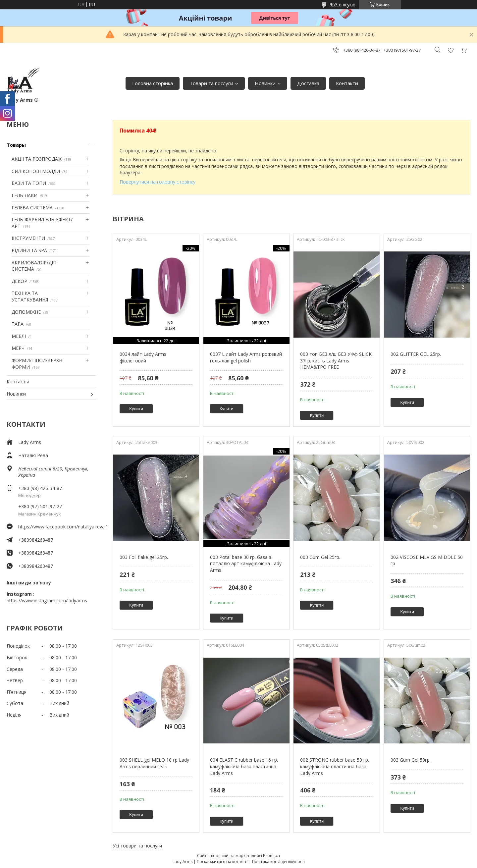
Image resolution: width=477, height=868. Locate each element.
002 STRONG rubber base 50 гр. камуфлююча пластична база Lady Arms (335, 766)
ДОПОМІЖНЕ (26, 312)
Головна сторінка (153, 83)
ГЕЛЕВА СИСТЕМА (32, 208)
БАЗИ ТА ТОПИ (29, 183)
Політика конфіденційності (278, 862)
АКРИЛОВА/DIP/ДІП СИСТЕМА (34, 266)
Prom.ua (271, 855)
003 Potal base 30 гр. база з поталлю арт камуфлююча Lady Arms (246, 564)
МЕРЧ (18, 348)
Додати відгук (450, 50)
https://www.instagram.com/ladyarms (47, 600)
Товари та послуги (211, 83)
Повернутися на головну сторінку (158, 182)
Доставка (308, 83)
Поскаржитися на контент (222, 862)
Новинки (265, 83)
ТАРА (18, 324)
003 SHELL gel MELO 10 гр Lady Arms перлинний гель (154, 763)
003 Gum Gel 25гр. (320, 557)
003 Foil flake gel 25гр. (144, 557)
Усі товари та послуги (137, 846)
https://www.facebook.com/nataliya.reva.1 (57, 527)
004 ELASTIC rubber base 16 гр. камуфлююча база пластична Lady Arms (244, 766)
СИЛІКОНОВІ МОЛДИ (36, 171)
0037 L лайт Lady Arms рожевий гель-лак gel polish (246, 357)
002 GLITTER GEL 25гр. (416, 354)
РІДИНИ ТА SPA (29, 250)
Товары (16, 145)
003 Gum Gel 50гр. (411, 760)
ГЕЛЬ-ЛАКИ (25, 195)
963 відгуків (343, 4)
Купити (136, 409)
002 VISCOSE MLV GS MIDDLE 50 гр (427, 560)
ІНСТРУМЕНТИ (28, 238)
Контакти (347, 83)
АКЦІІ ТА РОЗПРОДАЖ (37, 159)
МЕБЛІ (19, 336)
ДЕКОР (19, 281)
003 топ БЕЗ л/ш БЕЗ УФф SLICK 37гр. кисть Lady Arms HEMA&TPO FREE (336, 360)
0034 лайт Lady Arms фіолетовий (143, 357)
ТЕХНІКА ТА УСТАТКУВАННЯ (30, 296)
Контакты (18, 381)
